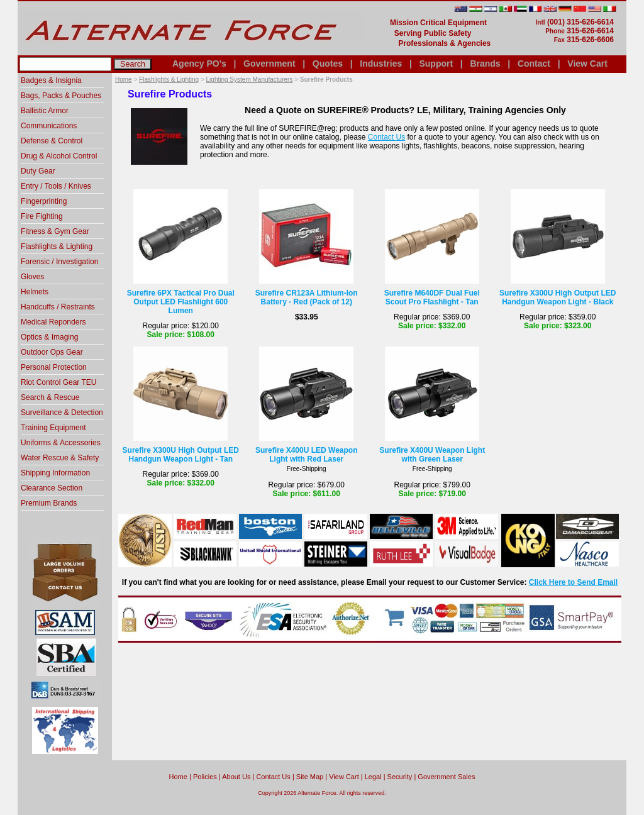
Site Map (310, 777)
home (178, 777)
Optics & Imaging (49, 337)
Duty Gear (38, 171)
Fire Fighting (42, 216)
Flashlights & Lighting (169, 80)
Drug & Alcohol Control (59, 156)
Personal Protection (54, 367)
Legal (373, 777)
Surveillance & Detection (62, 413)
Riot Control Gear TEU (59, 382)
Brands (485, 64)
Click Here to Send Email (573, 582)
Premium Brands (49, 503)
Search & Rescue (50, 397)
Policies (205, 777)
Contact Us (386, 137)
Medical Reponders (53, 322)
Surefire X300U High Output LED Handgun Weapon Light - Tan (181, 455)
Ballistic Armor (45, 111)
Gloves (32, 277)
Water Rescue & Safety (60, 458)
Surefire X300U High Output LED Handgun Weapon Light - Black (558, 297)
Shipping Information (55, 473)
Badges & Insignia (51, 80)
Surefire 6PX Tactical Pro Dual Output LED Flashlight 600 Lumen (181, 302)
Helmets (35, 292)
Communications (49, 126)
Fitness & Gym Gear (55, 231)
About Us (236, 777)
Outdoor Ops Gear (52, 352)
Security (400, 777)
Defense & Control (52, 141)
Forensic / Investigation (59, 262)
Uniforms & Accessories (61, 443)
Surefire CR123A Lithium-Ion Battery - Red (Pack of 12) (307, 297)
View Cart (587, 64)
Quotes (328, 64)
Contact (534, 64)
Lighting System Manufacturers (250, 80)
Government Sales (446, 777)
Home (124, 80)
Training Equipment (53, 428)
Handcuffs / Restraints (58, 307)
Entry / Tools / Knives (56, 186)
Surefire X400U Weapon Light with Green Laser (432, 455)
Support (436, 64)
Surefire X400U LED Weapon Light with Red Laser (307, 455)
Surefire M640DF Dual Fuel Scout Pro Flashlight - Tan (432, 297)
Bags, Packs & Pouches (61, 96)
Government (269, 64)
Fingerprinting (44, 201)
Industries (381, 64)
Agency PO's (199, 64)
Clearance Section (52, 488)
